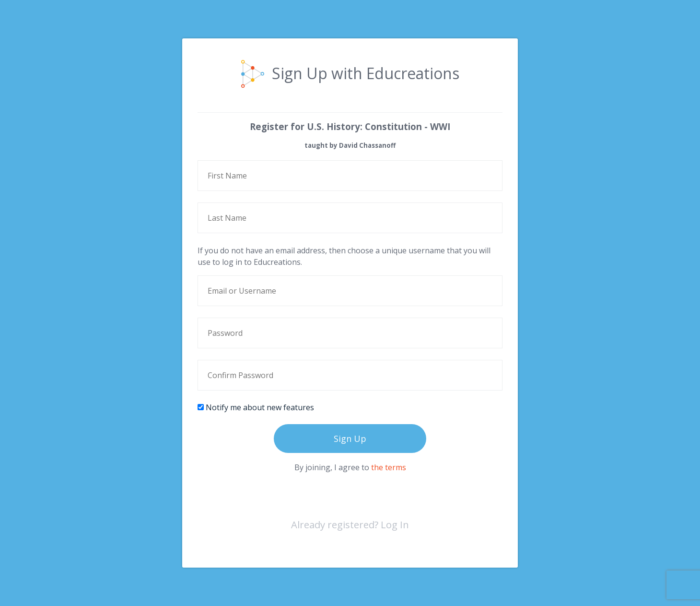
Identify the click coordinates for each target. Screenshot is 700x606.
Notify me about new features (256, 407)
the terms (389, 467)
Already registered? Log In (350, 524)
